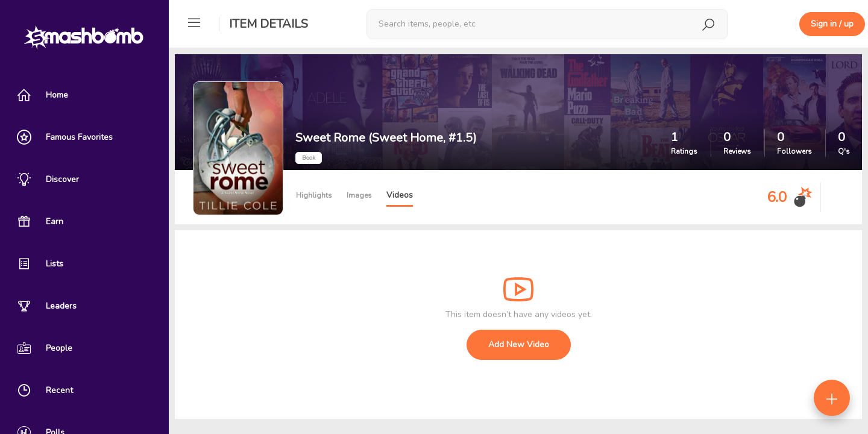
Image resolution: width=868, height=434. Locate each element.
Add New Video (519, 344)
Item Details (269, 24)
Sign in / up (832, 24)
